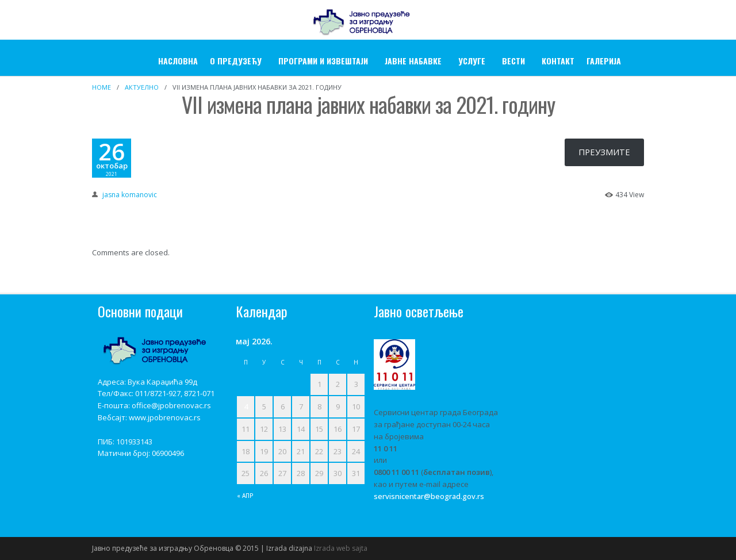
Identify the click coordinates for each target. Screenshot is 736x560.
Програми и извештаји (323, 61)
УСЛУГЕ (472, 61)
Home (101, 87)
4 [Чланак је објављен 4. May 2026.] (246, 406)
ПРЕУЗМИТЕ (604, 152)
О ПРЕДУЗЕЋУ (236, 61)
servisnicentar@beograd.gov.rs (429, 496)
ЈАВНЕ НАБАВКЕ (413, 61)
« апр (245, 496)
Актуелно (142, 87)
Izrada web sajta (341, 548)
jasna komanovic (130, 195)
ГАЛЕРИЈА (604, 61)
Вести (513, 61)
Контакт (558, 61)
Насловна (178, 61)
